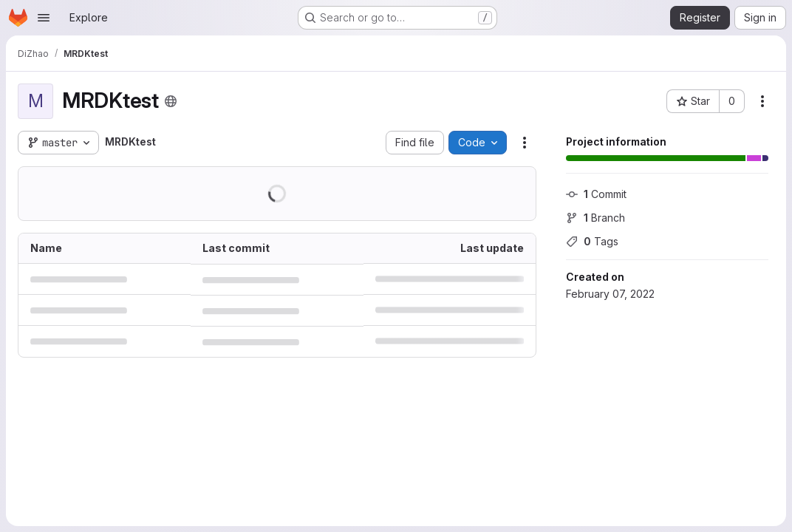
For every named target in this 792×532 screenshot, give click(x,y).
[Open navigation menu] (44, 18)
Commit (596, 194)
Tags (592, 241)
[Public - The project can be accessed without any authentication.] (171, 101)
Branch (595, 218)
